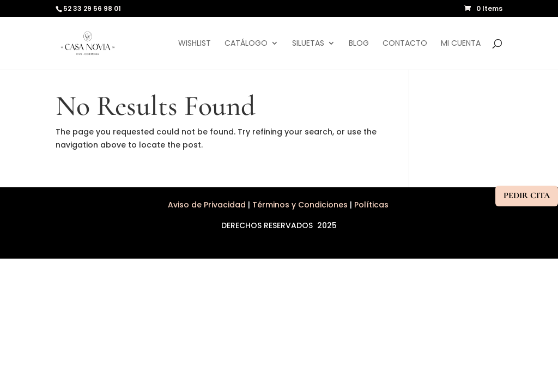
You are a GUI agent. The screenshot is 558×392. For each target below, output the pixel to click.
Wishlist (195, 44)
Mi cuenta (461, 44)
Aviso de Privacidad (208, 205)
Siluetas (308, 44)
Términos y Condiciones (300, 205)
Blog (359, 44)
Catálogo (246, 44)
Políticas (372, 205)
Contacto (405, 44)
